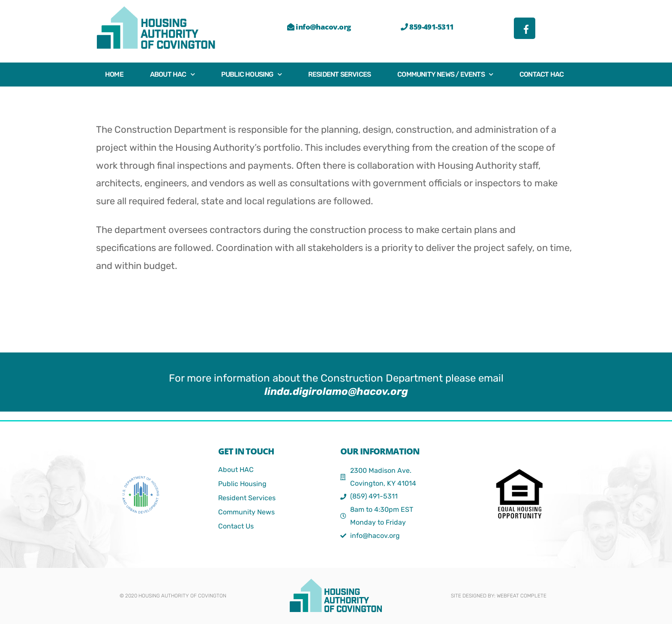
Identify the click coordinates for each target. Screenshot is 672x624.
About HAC (172, 74)
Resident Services (339, 74)
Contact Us (236, 526)
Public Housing (251, 74)
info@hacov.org (319, 27)
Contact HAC (541, 74)
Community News (246, 512)
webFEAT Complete (522, 596)
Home (114, 74)
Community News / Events (445, 74)
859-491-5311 (427, 27)
